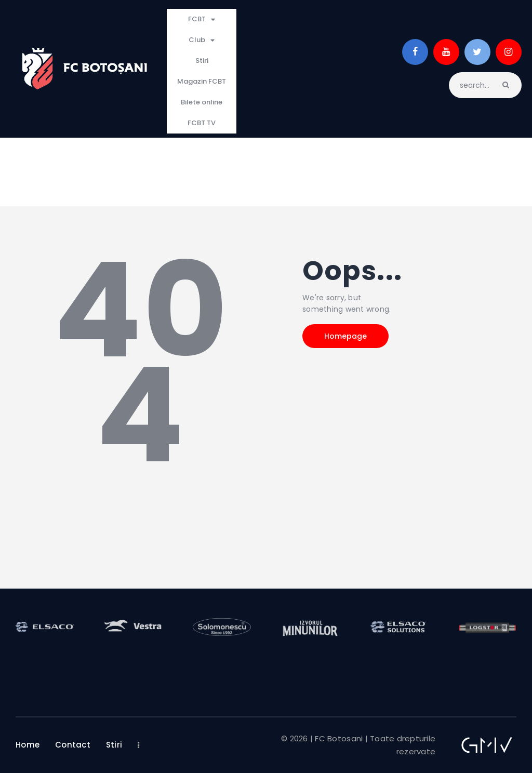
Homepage (345, 336)
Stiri (202, 61)
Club (202, 40)
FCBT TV (202, 123)
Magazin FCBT (202, 81)
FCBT (202, 19)
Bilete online (202, 102)
